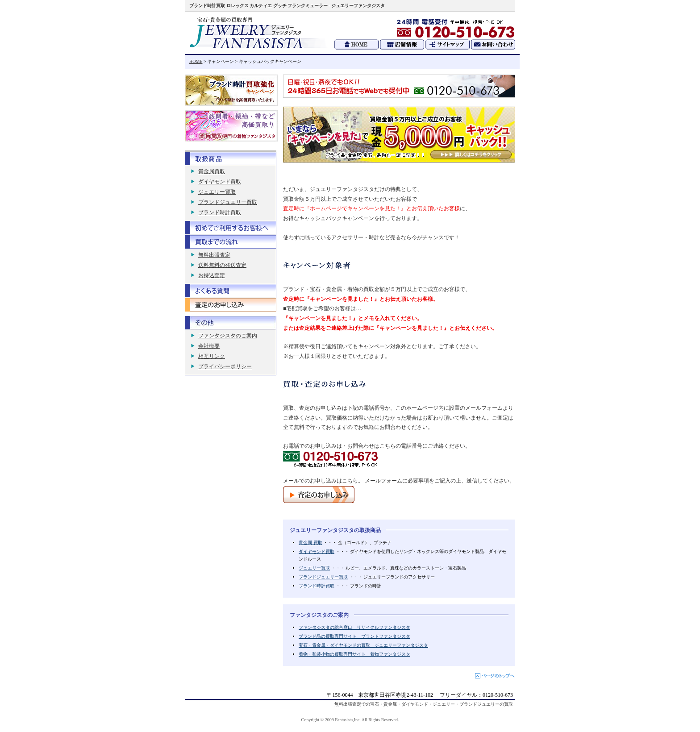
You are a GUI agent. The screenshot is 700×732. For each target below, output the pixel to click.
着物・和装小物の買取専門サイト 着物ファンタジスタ (354, 654)
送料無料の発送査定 (222, 265)
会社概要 (209, 346)
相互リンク (212, 356)
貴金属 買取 (310, 543)
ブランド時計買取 (317, 586)
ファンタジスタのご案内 (228, 336)
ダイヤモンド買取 (317, 551)
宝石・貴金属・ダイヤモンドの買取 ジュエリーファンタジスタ (363, 645)
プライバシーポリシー (225, 366)
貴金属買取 (212, 171)
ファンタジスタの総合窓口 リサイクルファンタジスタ (354, 627)
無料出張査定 (214, 255)
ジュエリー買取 (314, 568)
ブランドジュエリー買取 (323, 577)
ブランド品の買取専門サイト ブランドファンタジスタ (354, 636)
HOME (196, 61)
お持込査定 (212, 275)
